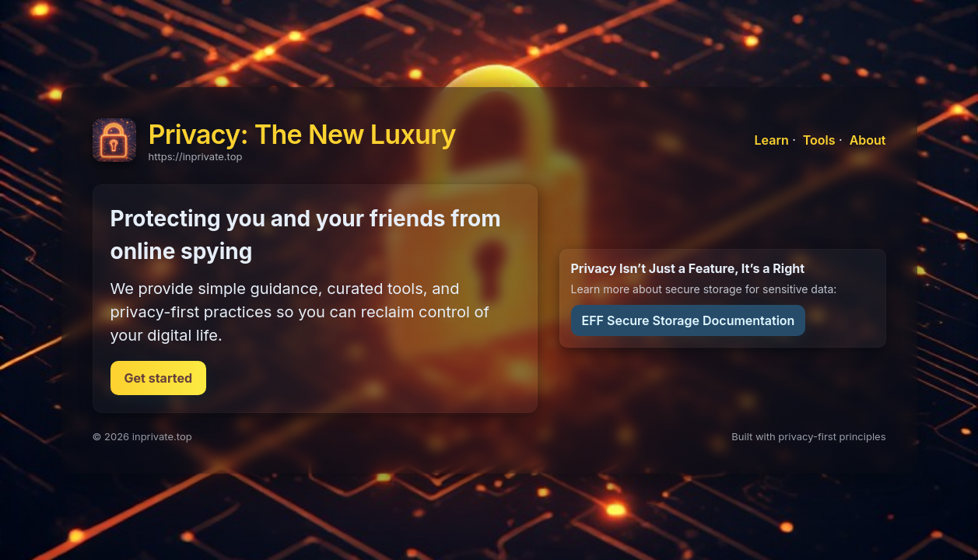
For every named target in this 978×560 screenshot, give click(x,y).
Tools (819, 140)
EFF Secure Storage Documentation (689, 320)
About (868, 140)
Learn (772, 140)
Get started (159, 378)
